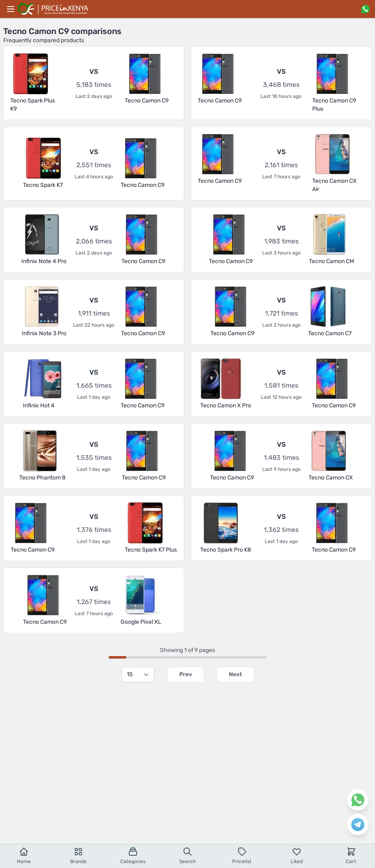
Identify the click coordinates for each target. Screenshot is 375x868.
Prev (186, 674)
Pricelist (242, 856)
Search (187, 856)
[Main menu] (11, 9)
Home (24, 856)
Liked (297, 856)
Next (236, 674)
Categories (133, 856)
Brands (78, 856)
